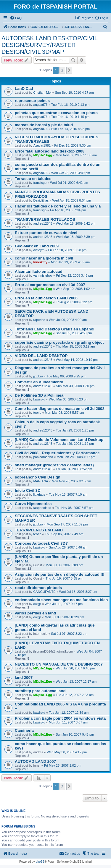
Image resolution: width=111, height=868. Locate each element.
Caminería (24, 730)
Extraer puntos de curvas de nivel (46, 233)
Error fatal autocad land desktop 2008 (50, 151)
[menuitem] (16, 18)
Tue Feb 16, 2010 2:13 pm (70, 105)
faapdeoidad (42, 508)
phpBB (40, 862)
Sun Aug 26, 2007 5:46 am (68, 547)
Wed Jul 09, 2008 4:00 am (68, 320)
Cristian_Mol (42, 93)
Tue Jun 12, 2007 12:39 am (69, 713)
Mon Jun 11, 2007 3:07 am (68, 722)
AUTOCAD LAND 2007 (35, 761)
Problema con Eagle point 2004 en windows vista (60, 718)
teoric (37, 413)
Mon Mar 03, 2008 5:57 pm (65, 413)
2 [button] (62, 70)
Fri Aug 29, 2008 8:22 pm (74, 302)
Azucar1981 (42, 145)
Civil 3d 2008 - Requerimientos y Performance (57, 453)
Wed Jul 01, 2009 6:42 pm (69, 183)
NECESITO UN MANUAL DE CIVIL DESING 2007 (59, 664)
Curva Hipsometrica (33, 504)
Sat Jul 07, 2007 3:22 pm (69, 634)
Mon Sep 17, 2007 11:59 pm (67, 524)
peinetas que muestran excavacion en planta (56, 113)
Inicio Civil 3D (28, 490)
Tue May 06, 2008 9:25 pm (66, 376)
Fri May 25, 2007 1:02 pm (63, 765)
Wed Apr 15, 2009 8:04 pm (72, 200)
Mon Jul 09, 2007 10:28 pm (64, 617)
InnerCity (40, 262)
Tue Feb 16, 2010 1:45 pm (70, 117)
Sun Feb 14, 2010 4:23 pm (70, 129)
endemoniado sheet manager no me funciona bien (61, 600)
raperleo (39, 320)
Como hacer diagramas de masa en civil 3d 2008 (60, 409)
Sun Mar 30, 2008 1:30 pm (75, 386)
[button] (69, 70)
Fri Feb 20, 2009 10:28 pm (67, 250)
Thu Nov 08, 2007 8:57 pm (74, 508)
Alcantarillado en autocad (39, 271)
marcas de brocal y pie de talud (44, 125)
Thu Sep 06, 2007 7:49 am (64, 534)
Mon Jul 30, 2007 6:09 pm (64, 565)
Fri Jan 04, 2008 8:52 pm (74, 469)
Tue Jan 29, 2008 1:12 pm (75, 444)
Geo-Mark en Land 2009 (37, 246)
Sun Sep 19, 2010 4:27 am (74, 93)
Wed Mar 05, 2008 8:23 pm (69, 399)
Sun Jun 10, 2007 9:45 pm (75, 734)
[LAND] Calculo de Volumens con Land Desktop (59, 440)
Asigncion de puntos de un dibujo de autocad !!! (60, 574)
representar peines (32, 101)
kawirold (39, 399)
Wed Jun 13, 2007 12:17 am (76, 682)
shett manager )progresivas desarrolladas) (54, 465)
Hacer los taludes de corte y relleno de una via (58, 206)
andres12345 (43, 223)
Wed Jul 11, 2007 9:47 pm (64, 604)
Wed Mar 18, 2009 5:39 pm (76, 237)
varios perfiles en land (35, 613)
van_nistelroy (43, 275)
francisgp (40, 183)
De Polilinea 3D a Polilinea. (40, 395)
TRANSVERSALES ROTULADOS (45, 219)
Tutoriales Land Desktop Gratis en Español (55, 329)
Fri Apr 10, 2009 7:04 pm (68, 210)
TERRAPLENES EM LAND (39, 530)
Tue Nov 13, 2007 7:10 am (68, 494)
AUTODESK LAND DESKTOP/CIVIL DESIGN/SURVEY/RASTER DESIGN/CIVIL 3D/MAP (49, 45)
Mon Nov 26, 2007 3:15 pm (71, 481)
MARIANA (41, 481)
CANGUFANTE (44, 592)
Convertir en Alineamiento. (40, 382)
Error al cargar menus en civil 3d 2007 (50, 285)
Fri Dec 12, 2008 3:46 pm (74, 275)
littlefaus (39, 494)
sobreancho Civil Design (38, 477)
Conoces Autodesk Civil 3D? (41, 543)
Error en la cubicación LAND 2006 (46, 298)
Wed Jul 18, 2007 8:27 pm (78, 592)
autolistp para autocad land (40, 691)
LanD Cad (24, 89)
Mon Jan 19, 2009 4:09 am (70, 262)
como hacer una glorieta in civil (44, 258)
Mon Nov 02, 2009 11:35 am (76, 155)
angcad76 (40, 105)
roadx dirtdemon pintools (38, 588)
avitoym (39, 250)
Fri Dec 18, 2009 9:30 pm (73, 145)
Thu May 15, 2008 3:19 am (75, 346)
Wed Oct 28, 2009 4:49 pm (71, 173)
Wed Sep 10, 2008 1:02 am (75, 289)
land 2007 (24, 678)
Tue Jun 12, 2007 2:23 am (75, 695)
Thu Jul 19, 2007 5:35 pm (64, 578)
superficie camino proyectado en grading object (59, 342)
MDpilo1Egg (43, 155)
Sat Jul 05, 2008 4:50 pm (74, 333)
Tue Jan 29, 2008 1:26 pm (75, 430)
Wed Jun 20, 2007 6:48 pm (75, 668)
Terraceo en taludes (33, 179)
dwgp (37, 604)
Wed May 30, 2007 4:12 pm (67, 752)
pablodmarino (43, 457)
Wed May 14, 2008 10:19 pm (77, 360)
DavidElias (41, 200)
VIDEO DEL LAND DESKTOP (41, 356)
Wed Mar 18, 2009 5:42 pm (76, 223)
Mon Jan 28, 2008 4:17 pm (76, 457)
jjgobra (38, 376)
